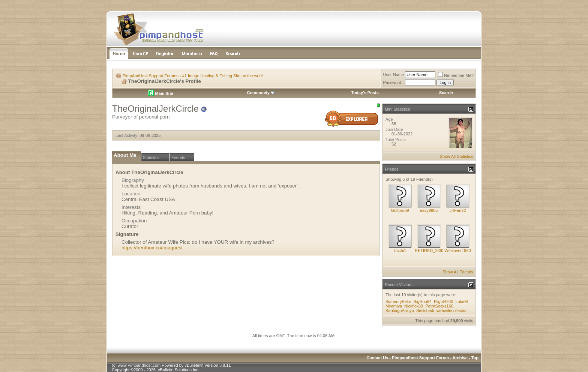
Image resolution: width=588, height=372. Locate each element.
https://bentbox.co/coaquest (152, 248)
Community (261, 93)
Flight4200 (443, 301)
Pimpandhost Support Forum (420, 358)
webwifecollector (452, 310)
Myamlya (394, 306)
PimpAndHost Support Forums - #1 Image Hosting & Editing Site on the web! (193, 76)
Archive (460, 358)
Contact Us (377, 358)
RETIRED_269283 (432, 250)
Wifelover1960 (457, 250)
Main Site (160, 93)
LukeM (461, 301)
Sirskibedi (425, 310)
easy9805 (429, 210)
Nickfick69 (414, 306)
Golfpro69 (400, 210)
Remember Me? (456, 75)
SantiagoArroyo (400, 310)
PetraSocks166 (439, 306)
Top (475, 358)
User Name (394, 75)
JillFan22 (457, 210)
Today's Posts (365, 93)
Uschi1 (400, 250)
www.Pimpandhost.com (139, 365)
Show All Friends (458, 272)
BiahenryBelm (398, 301)
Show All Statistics (457, 156)
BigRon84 (423, 301)
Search (446, 93)
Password (392, 82)
